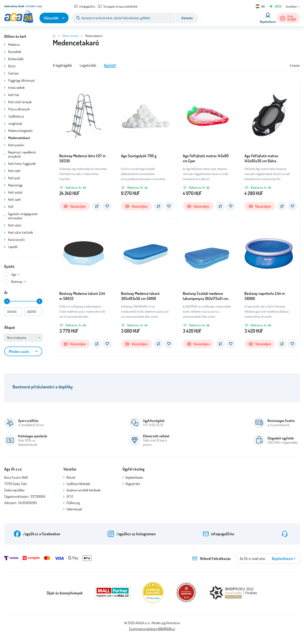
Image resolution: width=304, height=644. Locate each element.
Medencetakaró (19, 138)
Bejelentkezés (134, 477)
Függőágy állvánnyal (21, 80)
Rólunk (71, 477)
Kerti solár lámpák (20, 102)
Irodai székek (16, 88)
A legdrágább (62, 65)
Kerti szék (14, 171)
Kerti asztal (15, 192)
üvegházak (15, 123)
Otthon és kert (15, 36)
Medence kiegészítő (20, 131)
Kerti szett (15, 199)
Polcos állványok (19, 109)
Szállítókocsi (16, 116)
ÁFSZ (70, 496)
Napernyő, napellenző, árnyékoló (22, 154)
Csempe (13, 73)
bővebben (291, 6)
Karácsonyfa (16, 240)
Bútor (12, 66)
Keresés (187, 18)
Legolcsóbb (88, 65)
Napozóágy (16, 185)
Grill (11, 207)
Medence (14, 45)
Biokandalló (16, 59)
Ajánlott (110, 65)
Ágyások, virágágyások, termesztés (23, 216)
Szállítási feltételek (78, 484)
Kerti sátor (15, 225)
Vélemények (74, 509)
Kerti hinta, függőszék (22, 164)
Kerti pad (14, 178)
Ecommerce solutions (143, 629)
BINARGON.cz (166, 629)
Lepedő (13, 247)
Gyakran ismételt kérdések (83, 490)
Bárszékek (15, 52)
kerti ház (14, 95)
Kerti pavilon (16, 145)
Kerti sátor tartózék (21, 232)
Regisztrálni (133, 484)
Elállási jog (73, 503)
